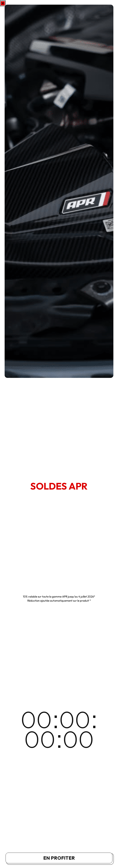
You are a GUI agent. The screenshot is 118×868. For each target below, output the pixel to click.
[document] (59, 434)
